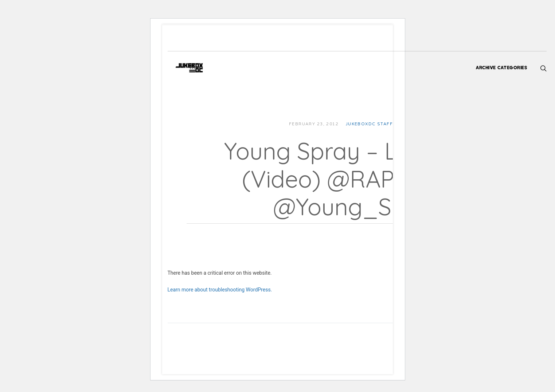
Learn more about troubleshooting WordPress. (238, 290)
